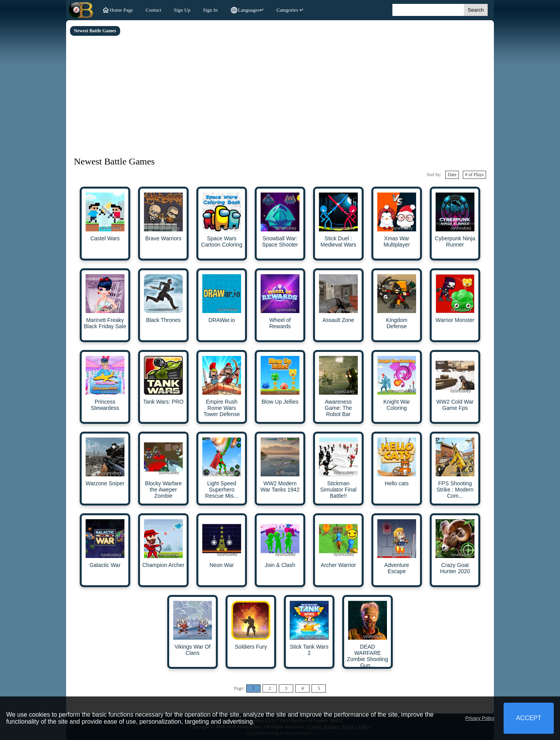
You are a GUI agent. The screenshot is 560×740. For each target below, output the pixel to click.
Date (452, 175)
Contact (153, 10)
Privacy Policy (480, 718)
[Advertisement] (280, 94)
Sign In (210, 10)
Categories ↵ (290, 10)
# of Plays (474, 175)
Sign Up (182, 10)
